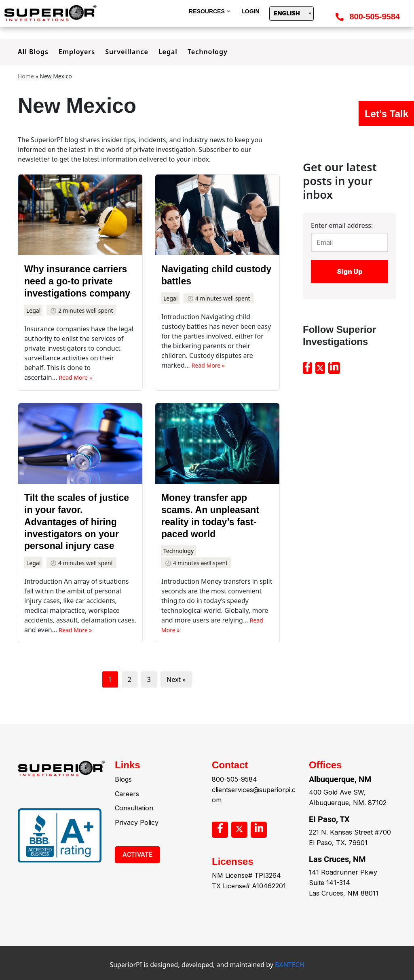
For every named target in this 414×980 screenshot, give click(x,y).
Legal (168, 52)
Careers (127, 818)
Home (26, 76)
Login (250, 11)
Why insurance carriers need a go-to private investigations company (77, 281)
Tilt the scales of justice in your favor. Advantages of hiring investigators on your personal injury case (77, 522)
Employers (77, 52)
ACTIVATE (137, 879)
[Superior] (53, 13)
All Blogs (33, 52)
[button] (229, 12)
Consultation (134, 832)
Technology (208, 52)
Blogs (123, 803)
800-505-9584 (375, 17)
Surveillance (127, 52)
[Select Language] (291, 14)
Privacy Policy (137, 847)
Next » (176, 679)
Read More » (76, 377)
